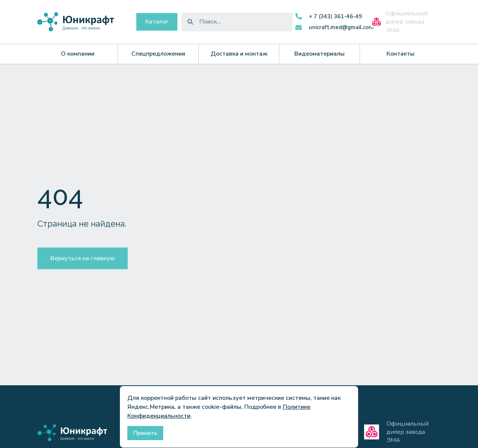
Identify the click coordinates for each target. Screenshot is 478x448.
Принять (145, 433)
